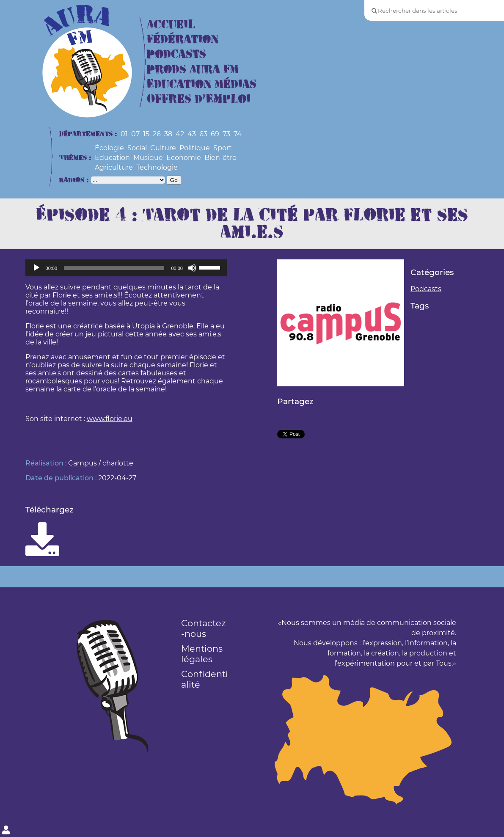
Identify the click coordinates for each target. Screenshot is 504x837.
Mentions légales (202, 654)
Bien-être (220, 158)
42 (180, 134)
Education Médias (202, 84)
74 (238, 134)
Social (137, 148)
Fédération (183, 40)
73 (226, 134)
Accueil (171, 25)
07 (135, 134)
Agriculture (114, 167)
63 (203, 134)
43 (192, 134)
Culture (163, 148)
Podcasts (176, 54)
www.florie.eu (110, 419)
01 (124, 134)
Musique (148, 158)
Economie (184, 158)
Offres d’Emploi (199, 99)
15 (146, 134)
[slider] (114, 268)
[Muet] (192, 268)
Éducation (112, 158)
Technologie (157, 167)
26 (157, 134)
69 (215, 134)
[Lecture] (36, 268)
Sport (223, 148)
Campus (83, 463)
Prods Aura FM (193, 70)
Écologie (109, 148)
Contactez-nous (204, 628)
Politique (195, 148)
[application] (126, 268)
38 (168, 134)
